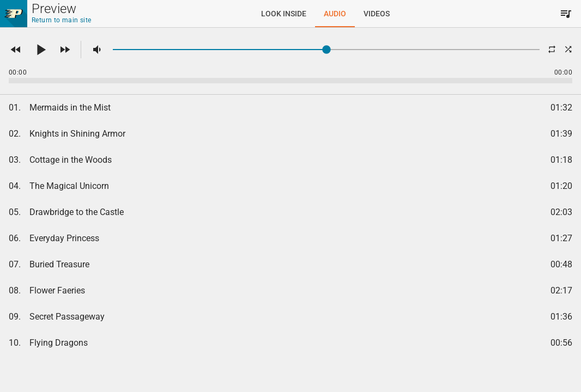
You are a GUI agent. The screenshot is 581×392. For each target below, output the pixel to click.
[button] (16, 50)
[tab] (284, 14)
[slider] (326, 50)
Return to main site (62, 20)
